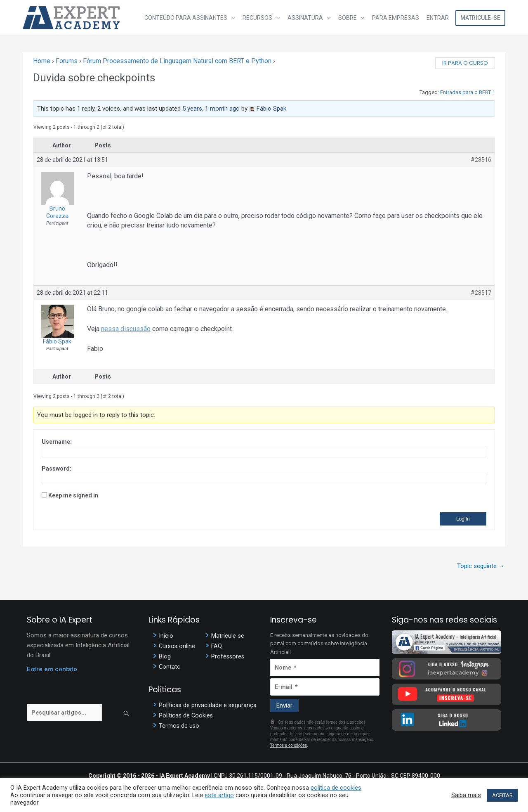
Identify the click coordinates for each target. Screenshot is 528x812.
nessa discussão (126, 329)
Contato (170, 667)
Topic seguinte (481, 566)
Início (166, 636)
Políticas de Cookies (186, 715)
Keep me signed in (73, 495)
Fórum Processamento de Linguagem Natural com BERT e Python (177, 61)
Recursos (261, 18)
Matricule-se (480, 18)
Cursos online (178, 646)
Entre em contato (52, 669)
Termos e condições (289, 745)
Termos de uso (179, 726)
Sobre (350, 18)
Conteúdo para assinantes (190, 18)
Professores (228, 656)
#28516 (481, 160)
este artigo (219, 795)
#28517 (481, 293)
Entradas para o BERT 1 (468, 92)
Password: (57, 469)
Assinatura (308, 18)
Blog (165, 656)
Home (42, 61)
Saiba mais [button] (466, 795)
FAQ (217, 646)
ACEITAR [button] (502, 795)
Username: (57, 442)
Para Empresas (397, 18)
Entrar (438, 18)
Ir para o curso (465, 63)
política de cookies (336, 788)
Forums (67, 61)
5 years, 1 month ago (211, 109)
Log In (463, 519)
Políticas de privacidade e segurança (208, 705)
